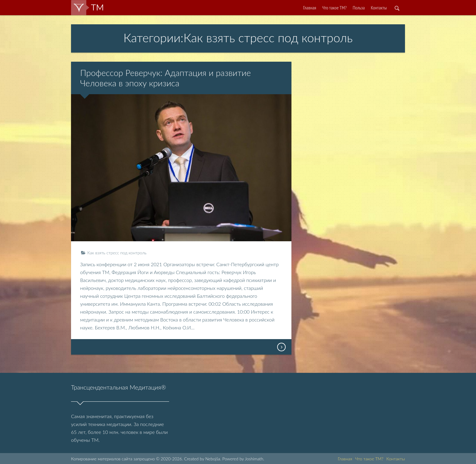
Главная (309, 8)
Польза (359, 8)
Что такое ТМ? (335, 8)
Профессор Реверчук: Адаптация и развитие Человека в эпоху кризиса (165, 78)
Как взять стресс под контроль (117, 253)
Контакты (379, 8)
